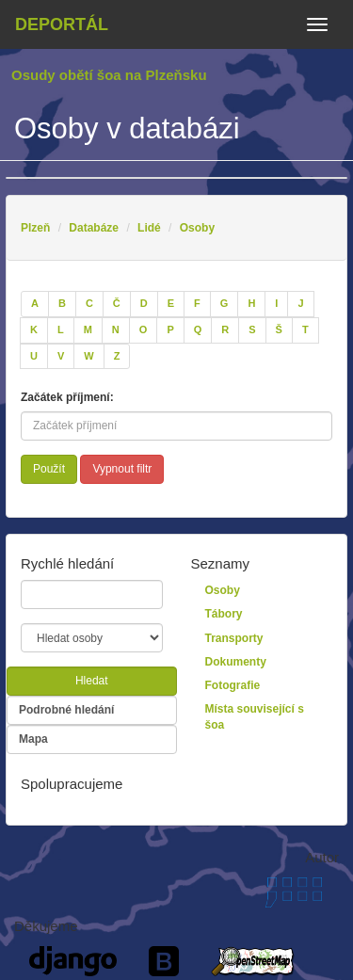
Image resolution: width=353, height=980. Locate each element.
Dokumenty (236, 662)
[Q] (198, 330)
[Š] (279, 330)
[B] (62, 304)
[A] (35, 304)
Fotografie (233, 685)
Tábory (224, 614)
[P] (170, 330)
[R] (225, 330)
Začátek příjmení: (67, 397)
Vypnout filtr (122, 469)
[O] (144, 330)
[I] (276, 304)
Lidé (149, 228)
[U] (34, 357)
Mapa (33, 739)
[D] (144, 304)
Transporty (234, 638)
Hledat (92, 681)
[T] (305, 330)
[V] (61, 357)
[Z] (117, 357)
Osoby (197, 228)
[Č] (117, 304)
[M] (88, 330)
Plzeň (35, 228)
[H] (251, 304)
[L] (61, 330)
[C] (89, 304)
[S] (252, 330)
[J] (300, 304)
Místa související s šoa (255, 717)
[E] (171, 304)
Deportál (62, 24)
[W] (88, 357)
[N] (116, 330)
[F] (197, 304)
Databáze (94, 228)
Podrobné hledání (66, 710)
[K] (34, 330)
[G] (225, 304)
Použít (49, 469)
